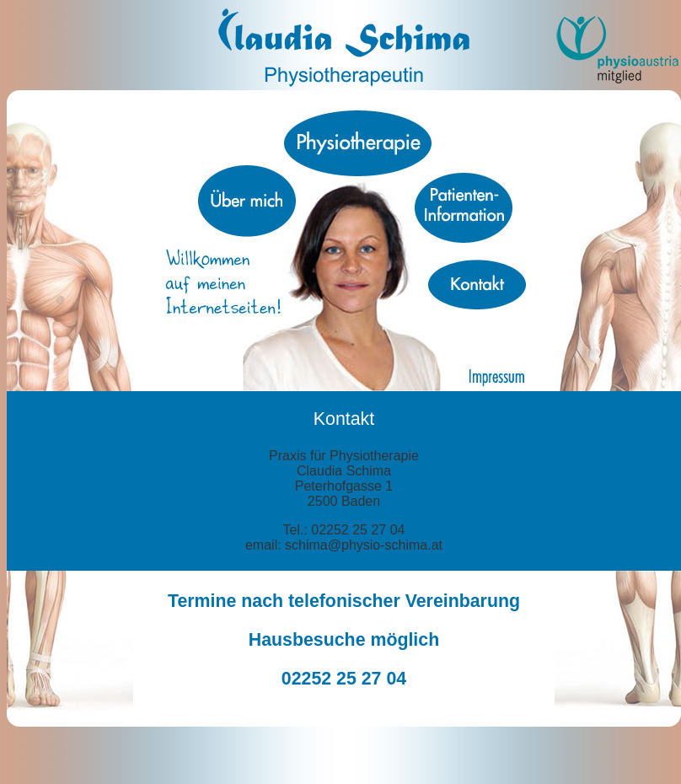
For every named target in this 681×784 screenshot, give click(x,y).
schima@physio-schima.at (364, 545)
